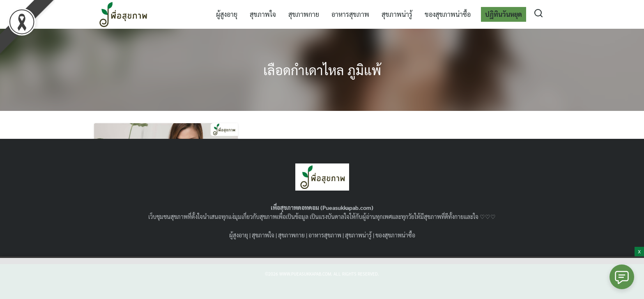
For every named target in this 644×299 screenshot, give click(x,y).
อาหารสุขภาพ (350, 14)
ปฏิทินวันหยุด (504, 14)
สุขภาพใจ (263, 14)
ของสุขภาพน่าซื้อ (448, 14)
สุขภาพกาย (304, 14)
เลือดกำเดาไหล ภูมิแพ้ (322, 70)
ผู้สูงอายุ (227, 14)
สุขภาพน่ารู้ (397, 14)
